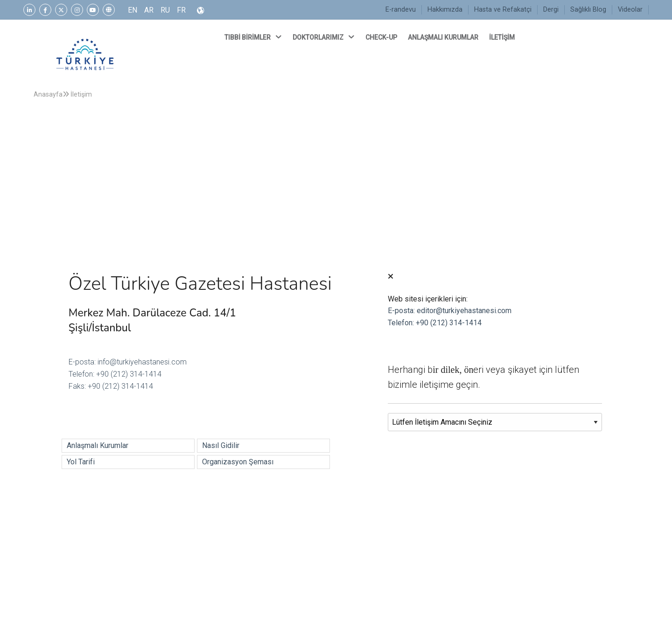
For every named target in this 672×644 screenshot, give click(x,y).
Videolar (630, 10)
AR (149, 10)
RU (165, 10)
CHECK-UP (382, 37)
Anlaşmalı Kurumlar (98, 445)
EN (133, 10)
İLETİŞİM (503, 37)
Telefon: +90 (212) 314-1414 (115, 374)
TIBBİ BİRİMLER (254, 37)
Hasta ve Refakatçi (503, 10)
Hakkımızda (445, 10)
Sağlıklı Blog (588, 10)
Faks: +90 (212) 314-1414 (111, 386)
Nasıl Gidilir (221, 445)
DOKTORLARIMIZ (324, 37)
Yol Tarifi (81, 462)
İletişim (77, 94)
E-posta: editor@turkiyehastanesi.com (450, 311)
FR (181, 10)
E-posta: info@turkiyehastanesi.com (128, 362)
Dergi (551, 10)
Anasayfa (48, 94)
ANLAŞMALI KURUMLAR (444, 37)
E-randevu (401, 10)
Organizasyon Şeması (238, 462)
